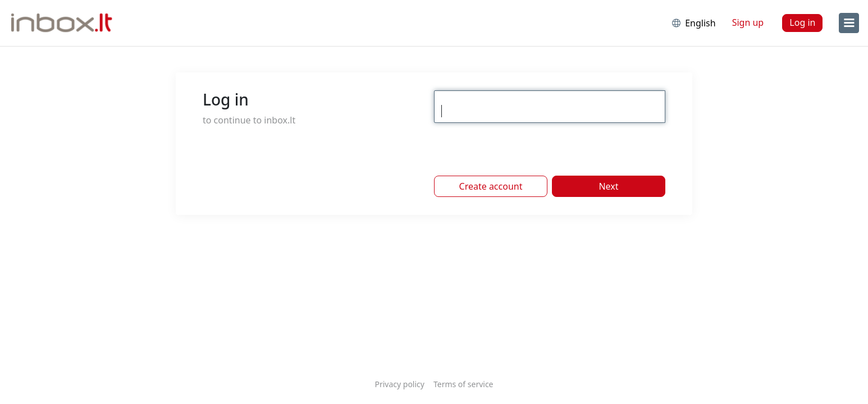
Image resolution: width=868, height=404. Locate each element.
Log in (802, 22)
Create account (491, 186)
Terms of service (463, 384)
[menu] (849, 23)
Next (608, 186)
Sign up (748, 22)
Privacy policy (399, 384)
